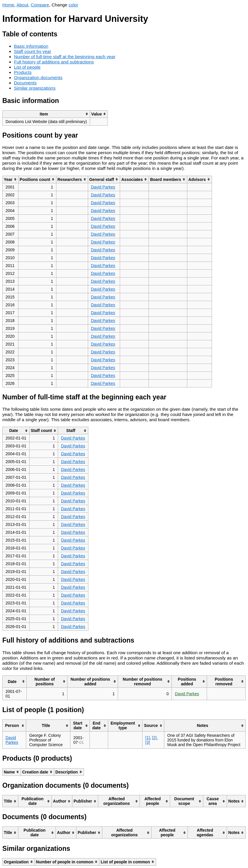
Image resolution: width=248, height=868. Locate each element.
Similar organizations (35, 88)
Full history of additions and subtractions (54, 62)
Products (23, 72)
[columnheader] (46, 114)
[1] (148, 738)
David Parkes (103, 187)
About (22, 5)
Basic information (31, 46)
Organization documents (38, 78)
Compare (40, 5)
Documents (25, 83)
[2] (154, 738)
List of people (27, 67)
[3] (148, 742)
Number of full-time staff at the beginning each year (65, 57)
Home (8, 5)
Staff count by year (33, 51)
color (73, 5)
